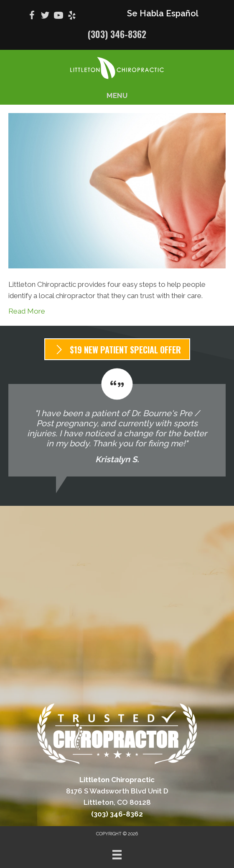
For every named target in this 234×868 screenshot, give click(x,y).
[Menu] (117, 855)
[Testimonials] (117, 422)
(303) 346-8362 (117, 34)
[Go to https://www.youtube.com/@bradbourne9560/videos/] (58, 17)
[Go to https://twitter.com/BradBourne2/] (45, 17)
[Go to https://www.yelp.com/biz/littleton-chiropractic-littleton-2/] (72, 17)
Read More (27, 311)
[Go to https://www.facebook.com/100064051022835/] (32, 17)
